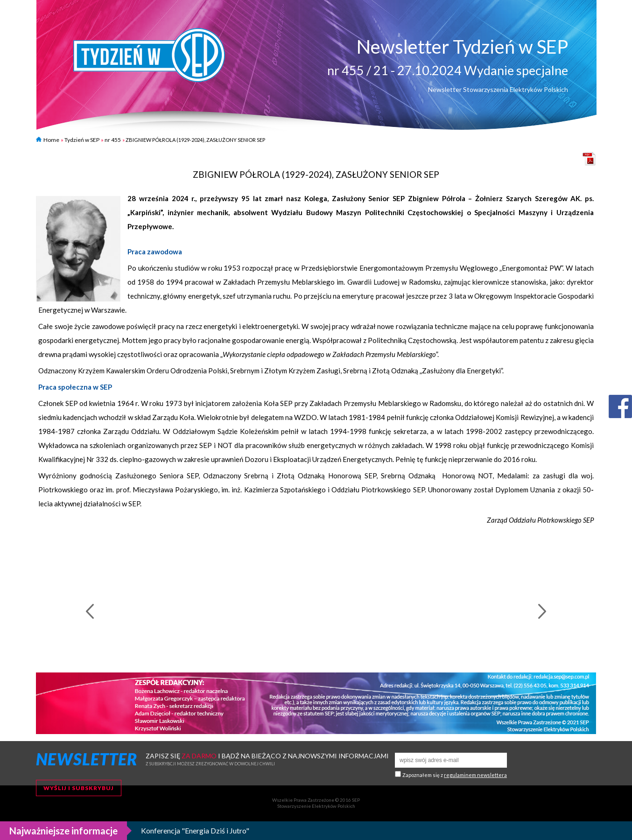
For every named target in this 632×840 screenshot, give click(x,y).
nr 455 (113, 140)
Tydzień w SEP (82, 140)
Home (48, 140)
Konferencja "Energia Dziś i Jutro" (195, 830)
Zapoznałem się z (455, 775)
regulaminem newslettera (475, 775)
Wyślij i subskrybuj (79, 788)
